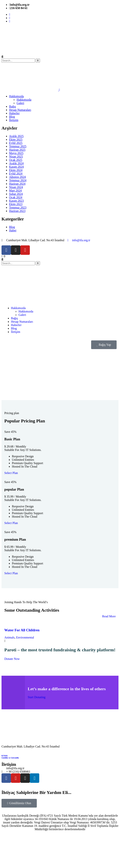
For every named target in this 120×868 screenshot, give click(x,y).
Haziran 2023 (17, 211)
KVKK (5, 756)
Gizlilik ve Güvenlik (10, 758)
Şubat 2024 (16, 194)
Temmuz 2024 (18, 180)
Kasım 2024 (16, 167)
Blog (12, 227)
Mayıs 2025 (16, 153)
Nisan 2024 (16, 187)
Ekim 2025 (16, 140)
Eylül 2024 (16, 174)
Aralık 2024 (16, 163)
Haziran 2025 (17, 150)
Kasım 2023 (16, 201)
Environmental (25, 637)
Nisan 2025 (16, 157)
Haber (13, 230)
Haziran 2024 (17, 184)
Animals (9, 637)
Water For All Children (22, 630)
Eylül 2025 (16, 143)
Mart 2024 (15, 191)
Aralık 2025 (16, 136)
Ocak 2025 (16, 160)
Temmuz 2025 (18, 146)
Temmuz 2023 (18, 208)
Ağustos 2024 (17, 177)
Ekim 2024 (16, 170)
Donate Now (12, 659)
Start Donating (37, 697)
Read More (109, 616)
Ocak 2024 (16, 197)
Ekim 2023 (16, 204)
